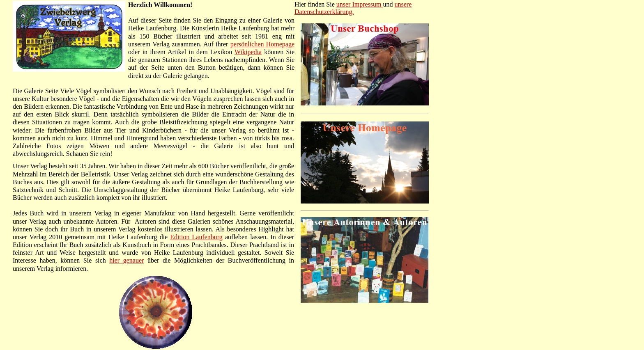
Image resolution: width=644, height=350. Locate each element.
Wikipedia (248, 52)
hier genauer (126, 260)
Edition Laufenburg (196, 237)
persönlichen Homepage (262, 44)
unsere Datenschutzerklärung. (353, 8)
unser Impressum (360, 4)
